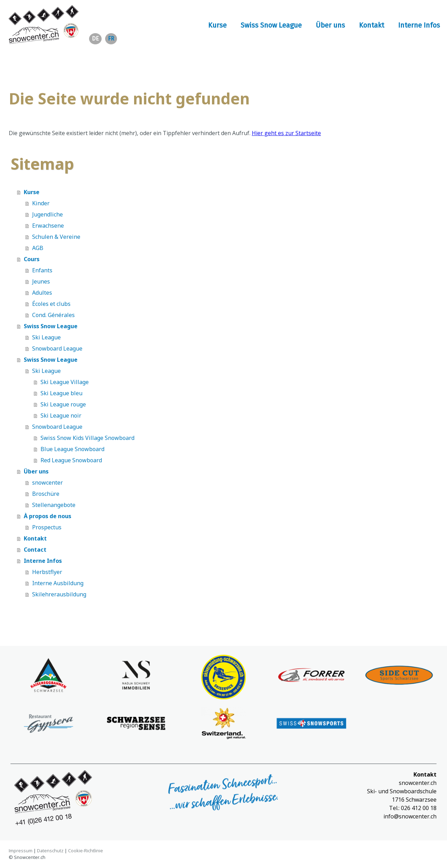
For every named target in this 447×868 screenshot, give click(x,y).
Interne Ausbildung (58, 583)
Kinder (41, 203)
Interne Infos (419, 25)
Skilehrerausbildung (59, 594)
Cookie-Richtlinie (86, 851)
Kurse (217, 25)
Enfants (42, 270)
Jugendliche (47, 214)
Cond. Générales (53, 315)
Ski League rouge (63, 404)
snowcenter (47, 483)
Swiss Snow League (271, 25)
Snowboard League (57, 348)
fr (111, 39)
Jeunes (41, 281)
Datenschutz (50, 851)
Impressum (21, 851)
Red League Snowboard (71, 460)
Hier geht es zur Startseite (286, 133)
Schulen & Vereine (56, 237)
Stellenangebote (54, 505)
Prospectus (47, 527)
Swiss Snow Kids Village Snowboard (87, 438)
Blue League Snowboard (72, 449)
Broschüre (46, 494)
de (95, 39)
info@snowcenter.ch (410, 816)
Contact (35, 550)
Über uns (330, 25)
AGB (38, 248)
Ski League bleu (61, 393)
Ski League (46, 337)
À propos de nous (47, 516)
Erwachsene (48, 226)
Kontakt (372, 25)
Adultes (42, 293)
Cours (32, 259)
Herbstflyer (47, 572)
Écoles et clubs (51, 304)
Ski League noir (61, 415)
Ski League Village (65, 382)
